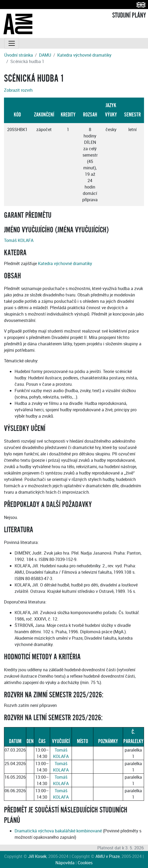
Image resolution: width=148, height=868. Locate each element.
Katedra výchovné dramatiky (84, 55)
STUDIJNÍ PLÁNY (129, 15)
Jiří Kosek (37, 856)
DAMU (45, 55)
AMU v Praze (108, 856)
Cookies (85, 863)
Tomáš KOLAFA (19, 240)
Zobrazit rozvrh (18, 90)
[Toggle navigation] (12, 43)
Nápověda (65, 863)
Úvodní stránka (19, 55)
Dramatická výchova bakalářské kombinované (58, 831)
